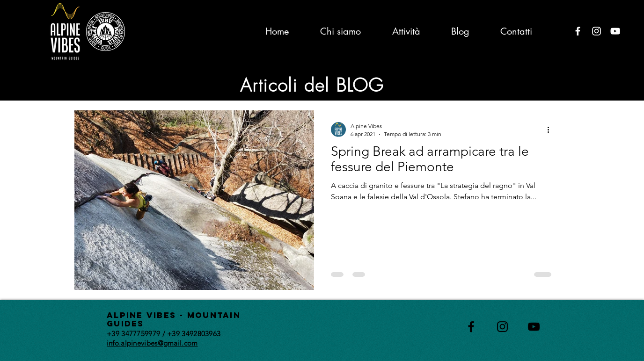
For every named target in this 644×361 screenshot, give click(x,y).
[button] (558, 83)
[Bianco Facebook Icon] (578, 31)
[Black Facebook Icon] (471, 327)
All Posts (87, 82)
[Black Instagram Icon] (502, 327)
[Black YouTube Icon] (534, 327)
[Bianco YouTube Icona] (615, 31)
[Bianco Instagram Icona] (596, 31)
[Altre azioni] (551, 130)
